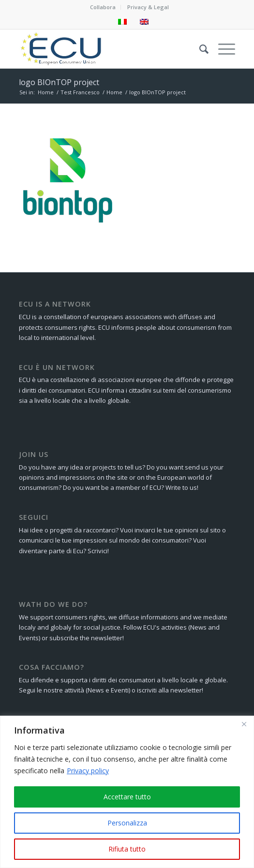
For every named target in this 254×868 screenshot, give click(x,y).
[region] (127, 792)
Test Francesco (80, 92)
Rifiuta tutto (127, 849)
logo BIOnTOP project (59, 82)
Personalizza (127, 823)
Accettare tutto (127, 797)
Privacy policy (88, 771)
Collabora (103, 7)
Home (46, 92)
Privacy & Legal (148, 7)
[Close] (244, 724)
